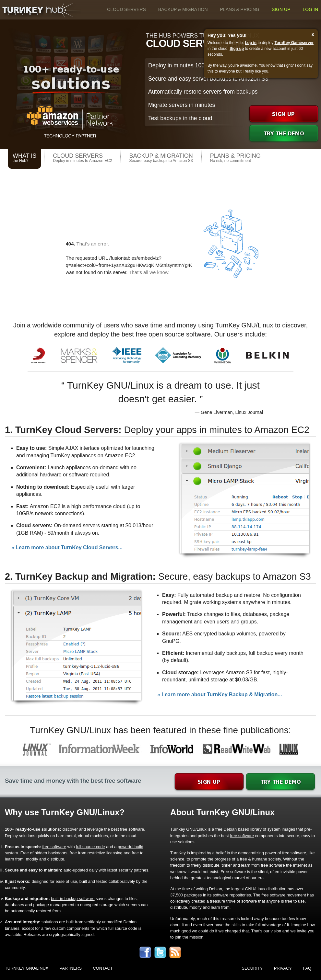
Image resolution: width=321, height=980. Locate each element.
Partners (71, 968)
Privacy (283, 968)
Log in (310, 9)
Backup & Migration (183, 9)
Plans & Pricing (240, 9)
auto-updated (76, 870)
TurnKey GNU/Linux (27, 968)
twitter (160, 952)
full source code (90, 847)
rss (175, 952)
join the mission (189, 937)
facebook (145, 952)
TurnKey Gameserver (294, 43)
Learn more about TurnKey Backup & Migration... (222, 695)
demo (284, 134)
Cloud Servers (126, 9)
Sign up (281, 9)
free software (242, 836)
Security (252, 968)
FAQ (307, 968)
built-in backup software (73, 899)
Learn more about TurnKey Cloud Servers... (69, 547)
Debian (230, 829)
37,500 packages (186, 895)
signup (284, 115)
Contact (103, 968)
